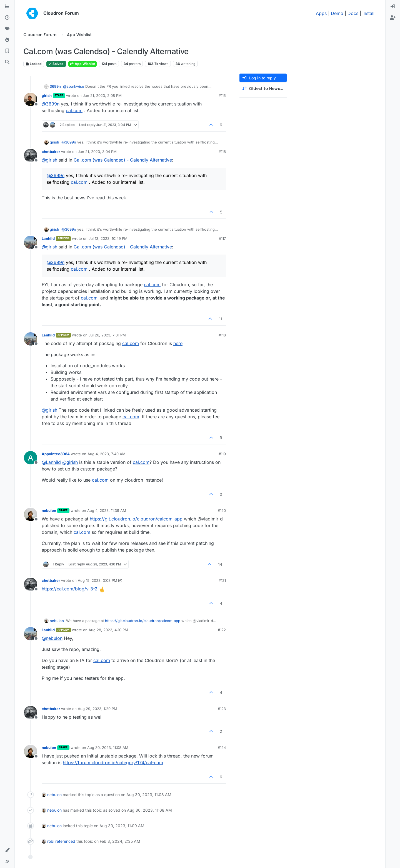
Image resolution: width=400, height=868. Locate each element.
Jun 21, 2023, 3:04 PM (97, 152)
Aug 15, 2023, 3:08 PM (97, 580)
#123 (222, 709)
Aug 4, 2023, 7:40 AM (107, 454)
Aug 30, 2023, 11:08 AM (108, 748)
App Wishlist (82, 64)
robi (51, 841)
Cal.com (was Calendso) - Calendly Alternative (123, 160)
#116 (222, 152)
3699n (55, 86)
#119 (222, 454)
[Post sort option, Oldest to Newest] (263, 89)
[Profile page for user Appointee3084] (31, 458)
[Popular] (7, 40)
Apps (321, 13)
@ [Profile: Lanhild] (51, 462)
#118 (222, 335)
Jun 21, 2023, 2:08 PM (102, 95)
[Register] (393, 18)
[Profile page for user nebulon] (31, 514)
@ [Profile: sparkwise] (74, 86)
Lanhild (48, 238)
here (178, 343)
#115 (222, 95)
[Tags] (7, 29)
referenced (65, 841)
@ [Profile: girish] (49, 160)
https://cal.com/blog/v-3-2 (70, 589)
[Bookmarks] (7, 51)
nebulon (49, 510)
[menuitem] (393, 7)
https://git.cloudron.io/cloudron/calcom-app (136, 519)
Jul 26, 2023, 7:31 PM (107, 335)
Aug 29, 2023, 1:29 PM (97, 709)
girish (47, 95)
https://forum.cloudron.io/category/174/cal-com (113, 763)
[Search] (7, 62)
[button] (7, 850)
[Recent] (7, 18)
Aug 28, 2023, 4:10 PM (108, 630)
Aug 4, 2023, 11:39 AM (107, 510)
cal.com (74, 110)
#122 (222, 630)
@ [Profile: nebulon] (52, 638)
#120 (222, 510)
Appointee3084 (56, 454)
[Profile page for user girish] (31, 99)
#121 (222, 580)
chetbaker (51, 152)
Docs (353, 13)
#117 (222, 238)
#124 (222, 748)
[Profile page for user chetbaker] (31, 155)
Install (368, 13)
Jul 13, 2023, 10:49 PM (108, 238)
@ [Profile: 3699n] (51, 104)
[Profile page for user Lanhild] (31, 242)
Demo (337, 13)
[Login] (393, 7)
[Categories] (7, 7)
